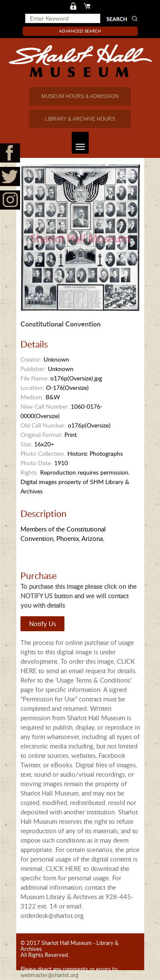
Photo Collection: (43, 453)
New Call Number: (45, 406)
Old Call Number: (43, 425)
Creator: (31, 359)
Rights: (29, 472)
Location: (32, 388)
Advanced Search (80, 31)
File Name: (35, 378)
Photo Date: (36, 463)
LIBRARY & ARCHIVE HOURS (80, 119)
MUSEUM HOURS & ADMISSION (80, 96)
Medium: (32, 397)
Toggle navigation (78, 143)
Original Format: (42, 435)
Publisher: (33, 369)
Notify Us (42, 624)
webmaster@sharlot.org (49, 975)
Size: (26, 444)
